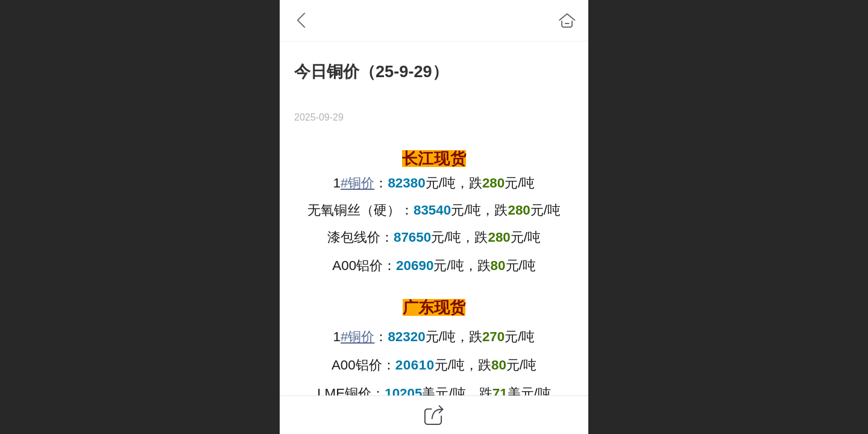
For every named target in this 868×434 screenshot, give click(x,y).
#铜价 (357, 183)
